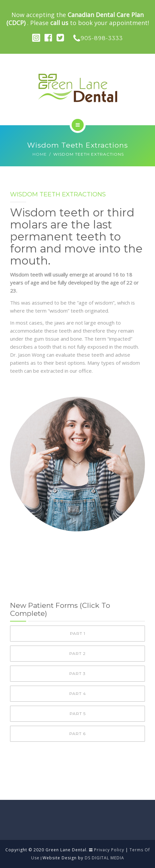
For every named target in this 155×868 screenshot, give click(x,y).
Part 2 (77, 653)
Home (40, 154)
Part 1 (78, 633)
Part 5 (78, 714)
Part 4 (78, 693)
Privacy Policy (109, 850)
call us (59, 23)
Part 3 (77, 673)
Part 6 (77, 734)
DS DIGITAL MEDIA (104, 858)
